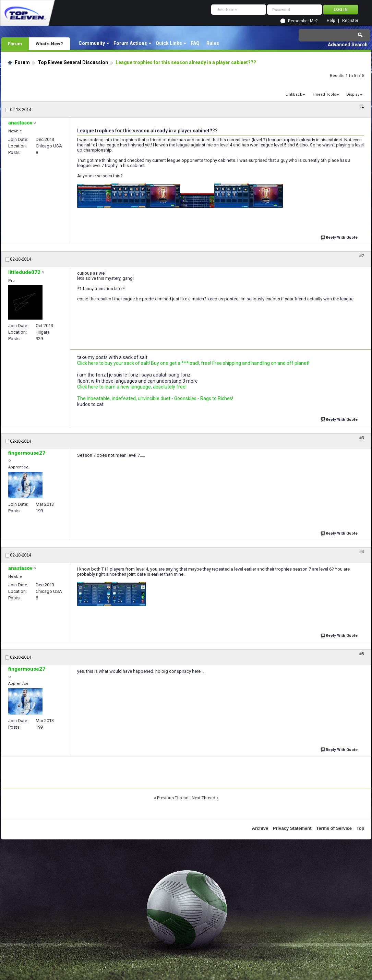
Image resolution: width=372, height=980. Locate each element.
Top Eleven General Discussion (73, 62)
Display (353, 94)
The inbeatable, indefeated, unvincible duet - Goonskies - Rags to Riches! (155, 398)
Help (331, 21)
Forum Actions (130, 43)
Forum (15, 44)
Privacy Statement (292, 828)
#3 (362, 438)
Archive (260, 828)
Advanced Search (348, 45)
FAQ (195, 43)
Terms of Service (334, 828)
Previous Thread (173, 798)
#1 (362, 106)
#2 (362, 256)
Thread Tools (324, 94)
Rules (213, 43)
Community (92, 43)
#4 (362, 552)
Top (361, 828)
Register (350, 21)
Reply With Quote (340, 237)
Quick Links (169, 43)
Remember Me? (303, 21)
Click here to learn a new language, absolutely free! (132, 387)
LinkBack (294, 94)
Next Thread (203, 798)
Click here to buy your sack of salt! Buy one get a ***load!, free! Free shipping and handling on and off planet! (193, 363)
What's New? (49, 44)
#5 (362, 654)
